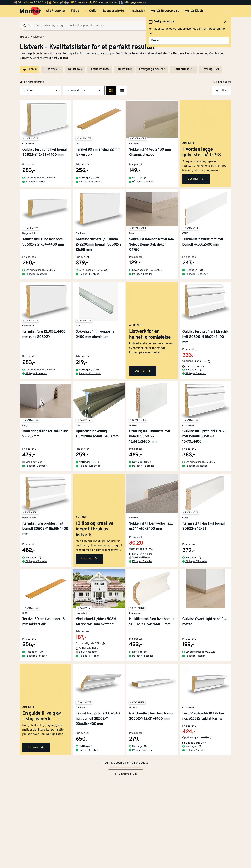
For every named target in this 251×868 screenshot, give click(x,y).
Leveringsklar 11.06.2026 (40, 178)
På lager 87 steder (36, 656)
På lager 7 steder (195, 750)
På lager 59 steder (196, 562)
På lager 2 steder (142, 562)
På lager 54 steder (143, 750)
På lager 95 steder (196, 466)
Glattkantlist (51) (184, 69)
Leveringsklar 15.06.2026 (147, 270)
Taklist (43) (75, 69)
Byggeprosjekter (114, 11)
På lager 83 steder (90, 274)
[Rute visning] (111, 91)
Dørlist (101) (124, 69)
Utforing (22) (210, 69)
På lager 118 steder (143, 466)
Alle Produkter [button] (56, 11)
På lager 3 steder (142, 274)
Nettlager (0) (193, 370)
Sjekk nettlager (34, 462)
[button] (40, 91)
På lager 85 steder (36, 274)
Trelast (24, 37)
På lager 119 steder (197, 274)
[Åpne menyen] (227, 11)
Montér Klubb (194, 11)
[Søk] (23, 26)
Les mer (63, 58)
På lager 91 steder (36, 182)
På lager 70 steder (143, 182)
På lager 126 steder (90, 182)
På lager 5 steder (195, 374)
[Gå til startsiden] (31, 11)
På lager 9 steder (89, 656)
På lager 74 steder (143, 656)
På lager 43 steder (36, 562)
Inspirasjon (138, 11)
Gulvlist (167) (52, 69)
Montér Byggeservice (165, 11)
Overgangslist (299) (152, 69)
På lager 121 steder (90, 374)
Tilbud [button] (75, 11)
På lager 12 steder (36, 466)
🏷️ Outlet (91, 11)
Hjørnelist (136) (100, 69)
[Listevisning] (122, 91)
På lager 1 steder (195, 656)
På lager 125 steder (90, 466)
